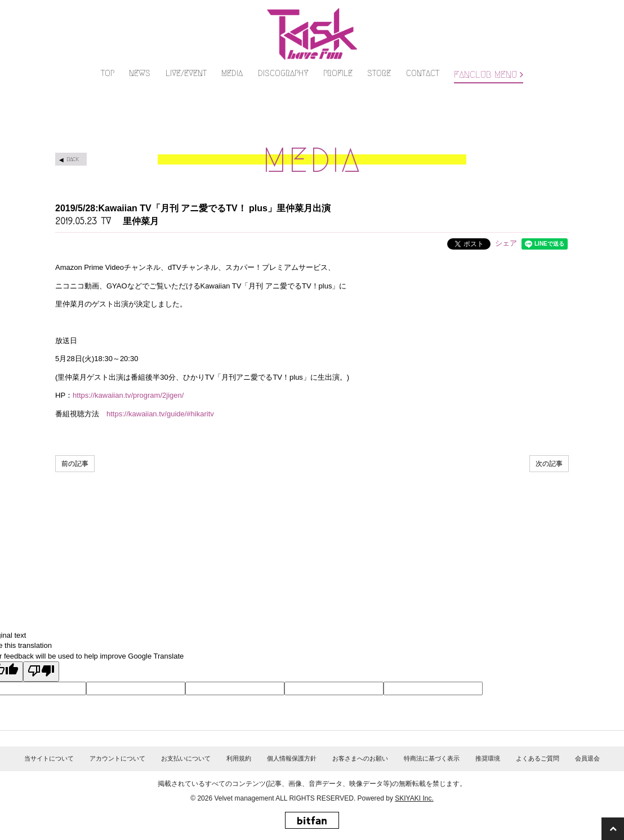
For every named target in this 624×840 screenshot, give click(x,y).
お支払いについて (186, 758)
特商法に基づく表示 (432, 758)
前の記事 (75, 464)
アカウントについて (117, 758)
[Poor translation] (41, 672)
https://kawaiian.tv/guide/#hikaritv (160, 414)
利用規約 (239, 758)
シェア (506, 243)
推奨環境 (488, 758)
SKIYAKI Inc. (414, 798)
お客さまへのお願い (360, 758)
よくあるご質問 (538, 758)
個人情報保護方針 (292, 758)
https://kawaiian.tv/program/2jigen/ (128, 395)
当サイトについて (49, 758)
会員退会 (587, 758)
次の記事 (549, 464)
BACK (73, 159)
